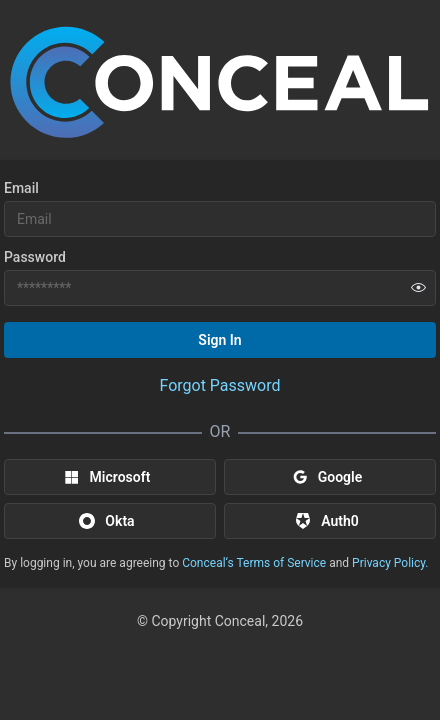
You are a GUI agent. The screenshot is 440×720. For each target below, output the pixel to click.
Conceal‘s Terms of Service (254, 563)
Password (35, 257)
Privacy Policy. (390, 563)
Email (21, 188)
